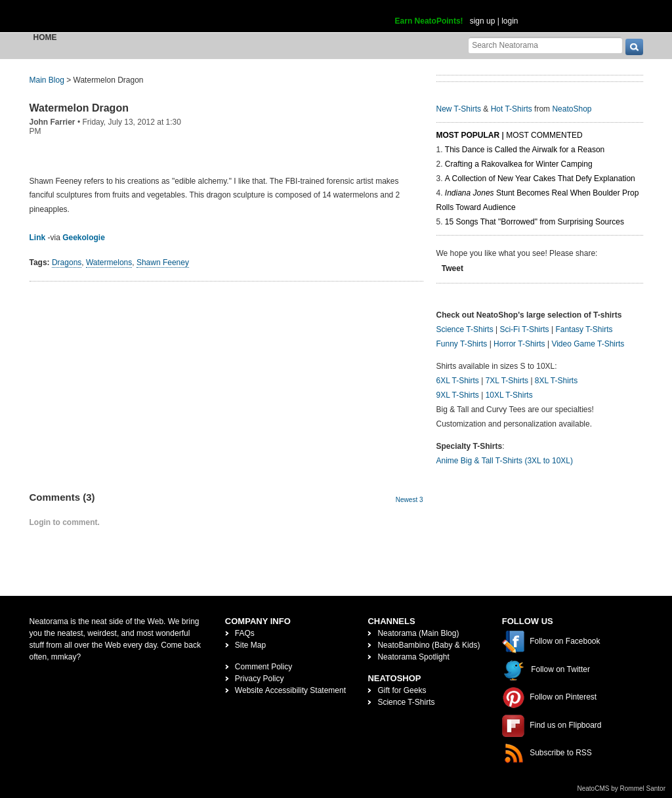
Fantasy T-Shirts (584, 329)
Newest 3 (409, 500)
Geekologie (84, 238)
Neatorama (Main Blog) (418, 633)
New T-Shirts (459, 109)
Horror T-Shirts (519, 344)
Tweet (452, 268)
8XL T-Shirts (556, 381)
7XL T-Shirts (507, 381)
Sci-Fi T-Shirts (524, 329)
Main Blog (47, 80)
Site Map (250, 645)
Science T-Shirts (465, 329)
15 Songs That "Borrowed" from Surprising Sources (535, 222)
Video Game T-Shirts (588, 344)
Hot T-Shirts (512, 109)
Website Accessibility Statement (290, 690)
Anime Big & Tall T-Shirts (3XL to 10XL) (505, 461)
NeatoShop (572, 109)
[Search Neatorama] (545, 45)
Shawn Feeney (163, 262)
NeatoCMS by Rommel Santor (622, 788)
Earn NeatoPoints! (429, 21)
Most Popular (468, 135)
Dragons (67, 262)
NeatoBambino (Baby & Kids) (429, 645)
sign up (483, 21)
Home (45, 37)
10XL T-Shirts (509, 395)
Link (38, 238)
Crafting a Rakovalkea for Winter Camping (519, 164)
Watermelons (109, 262)
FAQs (245, 633)
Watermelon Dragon (79, 108)
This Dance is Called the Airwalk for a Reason (525, 150)
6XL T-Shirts (458, 381)
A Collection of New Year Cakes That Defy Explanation (540, 178)
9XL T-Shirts (458, 395)
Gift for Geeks (402, 690)
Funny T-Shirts (462, 344)
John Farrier (52, 122)
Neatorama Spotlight (413, 657)
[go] (634, 47)
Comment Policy (263, 667)
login (510, 21)
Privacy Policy (260, 679)
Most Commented (544, 135)
